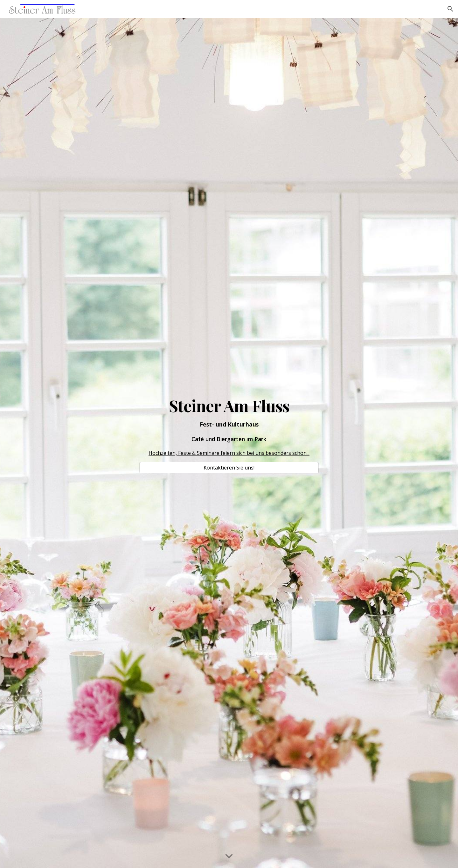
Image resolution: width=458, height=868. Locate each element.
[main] (229, 427)
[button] (450, 9)
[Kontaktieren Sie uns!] (229, 468)
